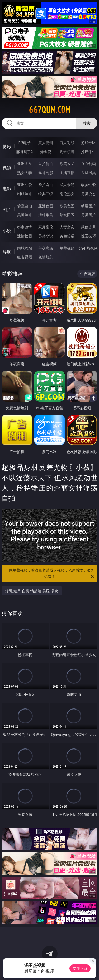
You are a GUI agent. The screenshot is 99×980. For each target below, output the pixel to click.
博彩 (7, 146)
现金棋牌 (67, 152)
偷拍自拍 (46, 185)
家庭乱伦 (46, 227)
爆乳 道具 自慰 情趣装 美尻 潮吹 (32, 591)
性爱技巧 (88, 236)
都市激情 (25, 227)
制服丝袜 (25, 194)
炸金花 (46, 152)
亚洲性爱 (25, 185)
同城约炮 (25, 248)
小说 (7, 231)
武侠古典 (88, 227)
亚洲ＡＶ (25, 164)
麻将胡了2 (25, 152)
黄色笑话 (67, 236)
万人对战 (67, 143)
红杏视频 (25, 257)
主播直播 (67, 173)
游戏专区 (88, 143)
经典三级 (46, 194)
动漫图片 (88, 206)
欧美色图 (67, 206)
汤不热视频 (88, 248)
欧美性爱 (88, 185)
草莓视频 (67, 248)
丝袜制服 (46, 173)
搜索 (87, 123)
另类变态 (88, 194)
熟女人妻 (25, 173)
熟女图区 (67, 215)
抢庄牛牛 (88, 152)
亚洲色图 (46, 206)
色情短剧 (46, 257)
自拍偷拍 (46, 164)
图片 (7, 210)
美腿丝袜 (25, 215)
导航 (7, 252)
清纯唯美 (46, 215)
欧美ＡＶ (67, 164)
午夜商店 (46, 248)
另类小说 (46, 236)
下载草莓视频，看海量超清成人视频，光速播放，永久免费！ (50, 574)
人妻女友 (67, 227)
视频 (7, 168)
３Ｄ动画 (88, 164)
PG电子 (24, 143)
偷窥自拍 (25, 206)
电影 (7, 189)
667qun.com (50, 110)
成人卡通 (67, 185)
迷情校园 (25, 236)
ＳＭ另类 (88, 173)
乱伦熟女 (67, 194)
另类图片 (88, 215)
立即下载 (80, 968)
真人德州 (46, 143)
